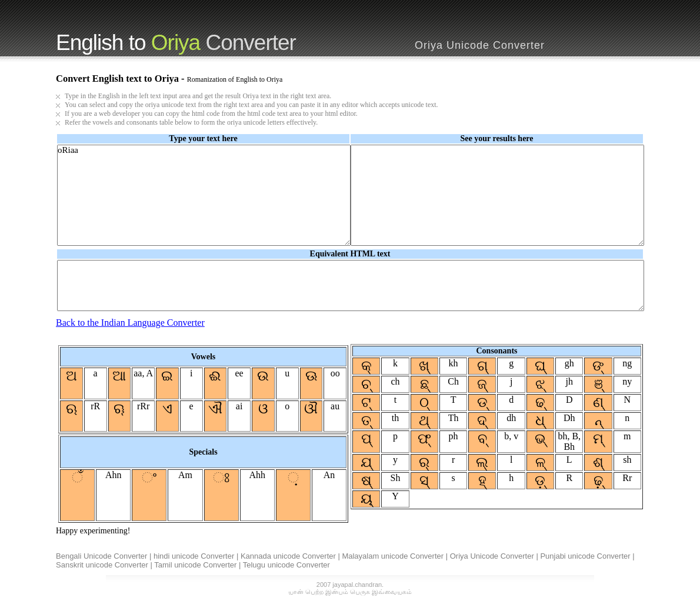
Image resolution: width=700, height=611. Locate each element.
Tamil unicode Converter (195, 565)
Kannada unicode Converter (288, 556)
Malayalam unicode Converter (393, 556)
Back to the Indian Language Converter (130, 323)
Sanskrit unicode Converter (102, 565)
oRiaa (204, 195)
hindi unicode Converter (194, 556)
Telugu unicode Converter (286, 565)
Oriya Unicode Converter (492, 556)
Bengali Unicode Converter (101, 556)
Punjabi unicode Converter (585, 556)
